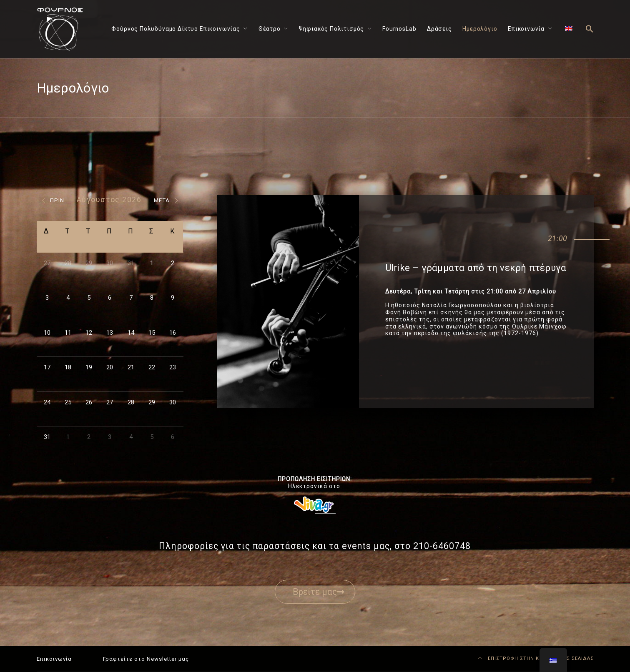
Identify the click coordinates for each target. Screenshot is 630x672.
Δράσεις (439, 29)
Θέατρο (270, 29)
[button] (590, 29)
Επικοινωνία (526, 29)
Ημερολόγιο (480, 29)
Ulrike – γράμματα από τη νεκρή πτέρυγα (476, 268)
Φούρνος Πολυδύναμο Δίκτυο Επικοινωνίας (176, 29)
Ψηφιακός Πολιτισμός (332, 29)
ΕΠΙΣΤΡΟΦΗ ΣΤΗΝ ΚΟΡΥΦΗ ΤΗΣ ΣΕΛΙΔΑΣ (536, 658)
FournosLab (399, 29)
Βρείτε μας (319, 592)
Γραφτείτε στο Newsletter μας (146, 659)
